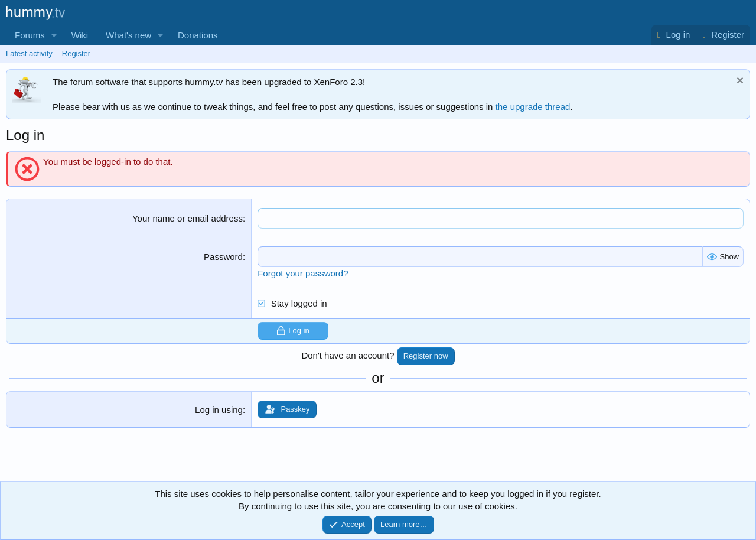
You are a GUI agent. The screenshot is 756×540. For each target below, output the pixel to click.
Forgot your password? (303, 273)
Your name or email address (188, 218)
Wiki (80, 35)
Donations (198, 35)
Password (223, 257)
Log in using (219, 410)
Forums (30, 35)
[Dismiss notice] (739, 82)
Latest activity (29, 53)
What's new (128, 35)
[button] (54, 35)
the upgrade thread (533, 107)
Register (76, 53)
